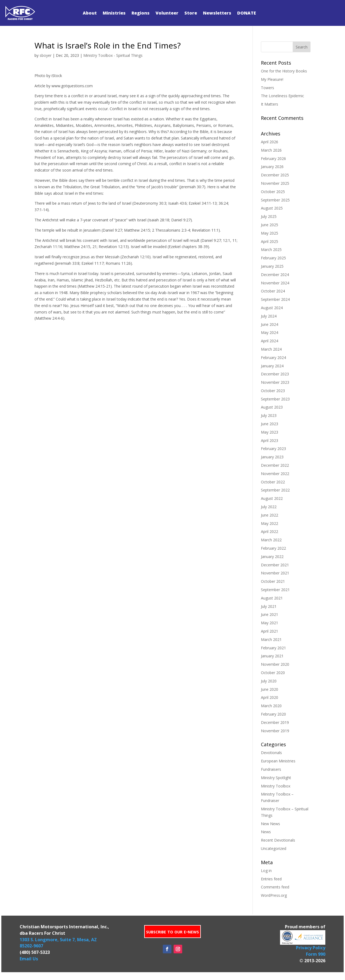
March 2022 (271, 540)
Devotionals (271, 753)
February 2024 (273, 358)
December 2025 (275, 175)
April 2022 (270, 531)
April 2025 (270, 241)
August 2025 (272, 208)
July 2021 (269, 606)
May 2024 (270, 332)
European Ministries (278, 761)
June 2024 (270, 324)
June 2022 (270, 515)
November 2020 (275, 664)
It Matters (270, 104)
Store (191, 13)
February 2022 (273, 548)
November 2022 (275, 474)
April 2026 (270, 142)
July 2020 (269, 681)
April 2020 (270, 697)
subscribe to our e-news (172, 931)
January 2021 (272, 656)
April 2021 (270, 631)
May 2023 (270, 432)
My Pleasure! (272, 79)
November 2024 (275, 283)
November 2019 (275, 731)
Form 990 (316, 954)
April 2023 (270, 440)
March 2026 (271, 150)
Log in (266, 871)
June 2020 (270, 689)
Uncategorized (274, 848)
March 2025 (271, 250)
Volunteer (167, 13)
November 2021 (275, 573)
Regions (141, 13)
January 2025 (272, 266)
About (90, 13)
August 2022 (272, 498)
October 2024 (273, 291)
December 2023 (275, 374)
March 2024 (271, 349)
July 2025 (269, 216)
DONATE (247, 13)
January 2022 (272, 557)
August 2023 (272, 407)
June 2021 (270, 614)
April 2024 (270, 341)
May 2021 (270, 623)
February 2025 (273, 258)
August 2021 (272, 598)
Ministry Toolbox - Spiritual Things (113, 55)
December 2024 (275, 275)
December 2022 (275, 465)
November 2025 (275, 183)
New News (270, 824)
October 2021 (273, 581)
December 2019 (275, 722)
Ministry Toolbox (276, 786)
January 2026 (272, 167)
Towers (268, 88)
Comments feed (275, 887)
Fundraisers (271, 769)
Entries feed (271, 879)
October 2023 (273, 391)
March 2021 (271, 639)
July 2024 (269, 316)
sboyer (46, 55)
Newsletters (217, 13)
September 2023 (275, 399)
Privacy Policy (311, 948)
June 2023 (270, 424)
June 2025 (270, 225)
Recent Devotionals (278, 840)
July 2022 (269, 507)
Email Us (29, 959)
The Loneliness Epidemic (282, 96)
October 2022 (273, 482)
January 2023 (272, 457)
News (266, 832)
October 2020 (273, 673)
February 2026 (273, 158)
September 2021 (275, 590)
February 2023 (273, 449)
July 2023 (269, 415)
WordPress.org (274, 895)
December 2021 (275, 565)
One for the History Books (284, 71)
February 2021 (273, 648)
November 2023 (275, 382)
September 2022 (275, 490)
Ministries (114, 13)
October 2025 (273, 192)
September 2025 (275, 200)
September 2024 (275, 299)
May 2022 (270, 523)
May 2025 (270, 233)
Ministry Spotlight (276, 778)
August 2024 (272, 308)
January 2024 (272, 366)
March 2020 (271, 706)
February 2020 (273, 714)
